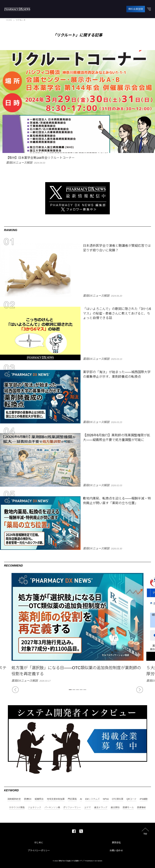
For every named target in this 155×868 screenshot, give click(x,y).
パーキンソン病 (52, 808)
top (145, 833)
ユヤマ (87, 808)
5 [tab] (85, 690)
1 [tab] (70, 690)
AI (81, 799)
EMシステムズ (92, 799)
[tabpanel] (77, 628)
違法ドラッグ (101, 808)
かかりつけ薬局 (17, 808)
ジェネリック (35, 808)
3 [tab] (77, 690)
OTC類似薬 (118, 799)
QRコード (132, 799)
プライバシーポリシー (39, 850)
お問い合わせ (116, 850)
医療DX (28, 799)
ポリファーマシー (72, 808)
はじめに (39, 842)
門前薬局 (72, 799)
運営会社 (116, 842)
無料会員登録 (136, 9)
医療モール (128, 808)
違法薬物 (115, 808)
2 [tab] (74, 690)
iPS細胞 (144, 799)
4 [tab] (81, 690)
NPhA (106, 799)
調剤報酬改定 (14, 799)
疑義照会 (39, 799)
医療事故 (141, 808)
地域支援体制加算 (56, 799)
